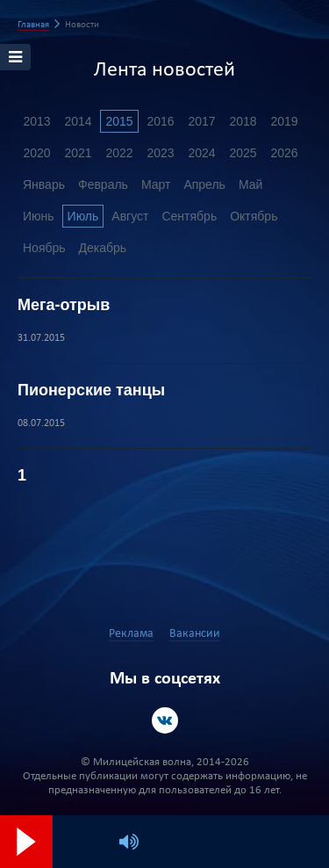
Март (156, 184)
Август (130, 216)
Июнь (39, 216)
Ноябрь (44, 248)
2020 (36, 153)
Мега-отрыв (64, 305)
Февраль (103, 184)
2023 (160, 153)
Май (250, 184)
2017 (201, 121)
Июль (83, 216)
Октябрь (254, 216)
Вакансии (195, 634)
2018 (243, 121)
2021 (78, 153)
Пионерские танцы (91, 390)
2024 (201, 153)
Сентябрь (189, 216)
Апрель (204, 184)
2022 (119, 153)
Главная (33, 25)
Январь (44, 184)
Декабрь (103, 248)
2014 (78, 121)
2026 (284, 153)
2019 (284, 121)
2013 (36, 121)
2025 (243, 153)
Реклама (131, 634)
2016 (160, 121)
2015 (119, 121)
